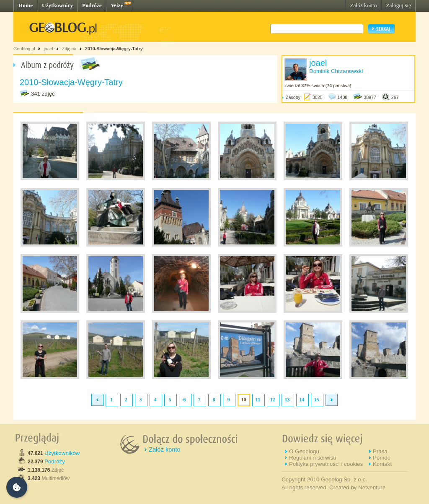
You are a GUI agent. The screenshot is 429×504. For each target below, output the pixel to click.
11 (258, 400)
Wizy (117, 5)
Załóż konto (363, 5)
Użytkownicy (57, 5)
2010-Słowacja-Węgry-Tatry (114, 49)
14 (302, 400)
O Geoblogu (304, 451)
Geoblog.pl (24, 49)
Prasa (380, 451)
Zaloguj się (398, 5)
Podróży (55, 461)
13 (287, 400)
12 (273, 400)
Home (26, 5)
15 (317, 400)
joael (48, 49)
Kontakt (382, 464)
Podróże (92, 5)
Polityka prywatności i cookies (326, 464)
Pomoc (381, 458)
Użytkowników (62, 453)
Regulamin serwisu (313, 458)
